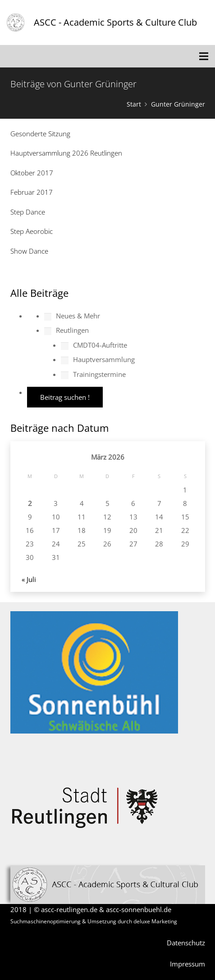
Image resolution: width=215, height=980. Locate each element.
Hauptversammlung (98, 359)
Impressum (188, 964)
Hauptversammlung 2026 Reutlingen (66, 153)
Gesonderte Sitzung (40, 134)
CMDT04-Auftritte (94, 345)
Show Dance (29, 251)
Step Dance (28, 212)
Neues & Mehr (72, 316)
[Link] (16, 22)
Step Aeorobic (32, 231)
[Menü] (204, 56)
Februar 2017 (32, 192)
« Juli (29, 579)
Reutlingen (67, 330)
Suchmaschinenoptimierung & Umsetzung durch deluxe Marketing (94, 921)
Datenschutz (186, 943)
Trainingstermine (93, 374)
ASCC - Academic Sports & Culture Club (115, 22)
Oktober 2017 (32, 173)
